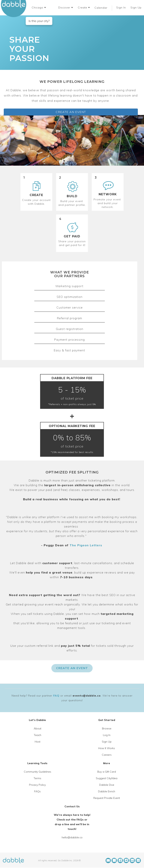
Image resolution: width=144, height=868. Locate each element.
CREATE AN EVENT (71, 112)
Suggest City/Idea (107, 778)
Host (37, 742)
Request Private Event (107, 798)
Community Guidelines (37, 772)
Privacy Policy (37, 785)
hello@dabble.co (72, 837)
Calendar (101, 8)
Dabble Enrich (107, 791)
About (37, 728)
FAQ (56, 696)
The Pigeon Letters (86, 545)
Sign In (121, 8)
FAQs (37, 791)
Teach (37, 735)
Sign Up (136, 8)
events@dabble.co (87, 696)
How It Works (107, 748)
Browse (107, 728)
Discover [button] (66, 8)
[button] (39, 8)
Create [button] (84, 8)
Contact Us (72, 806)
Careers (107, 755)
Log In (107, 735)
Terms (37, 778)
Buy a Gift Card (107, 772)
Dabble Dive (107, 785)
